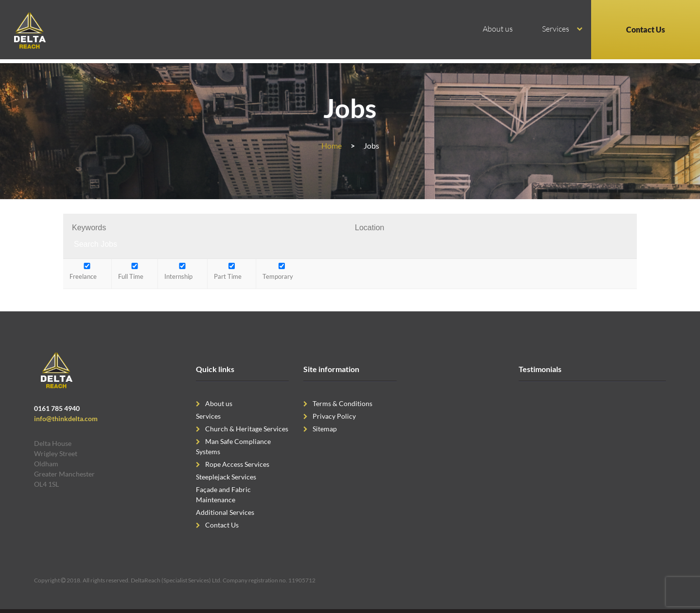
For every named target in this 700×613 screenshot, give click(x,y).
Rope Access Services (237, 464)
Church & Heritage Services (247, 429)
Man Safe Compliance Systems (233, 446)
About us (498, 28)
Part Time (232, 272)
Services (556, 28)
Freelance (87, 272)
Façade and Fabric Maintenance (223, 494)
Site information (331, 369)
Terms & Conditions (342, 403)
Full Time (135, 272)
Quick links (215, 369)
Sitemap (325, 429)
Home (332, 145)
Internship (182, 272)
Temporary (282, 272)
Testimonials (540, 369)
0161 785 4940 (57, 408)
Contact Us (646, 29)
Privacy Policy (334, 416)
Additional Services (225, 512)
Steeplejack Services (226, 477)
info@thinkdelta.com (66, 418)
